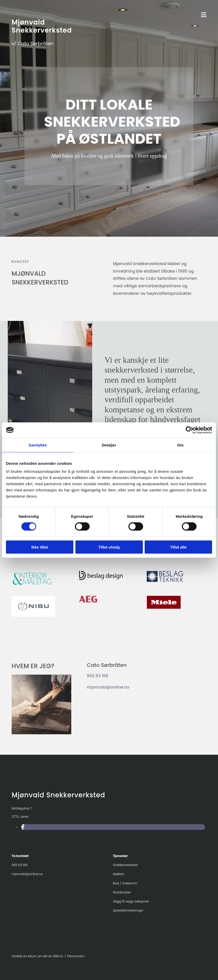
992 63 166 (98, 676)
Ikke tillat (40, 547)
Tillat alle (178, 547)
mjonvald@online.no (108, 687)
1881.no (58, 956)
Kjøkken (119, 874)
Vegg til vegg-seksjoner (131, 901)
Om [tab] (180, 445)
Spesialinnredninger (128, 910)
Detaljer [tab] (109, 445)
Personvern (76, 956)
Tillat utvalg (109, 547)
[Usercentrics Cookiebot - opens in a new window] (189, 430)
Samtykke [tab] (38, 445)
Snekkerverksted (125, 865)
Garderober (122, 892)
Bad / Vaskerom (125, 883)
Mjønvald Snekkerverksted (42, 26)
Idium (32, 956)
